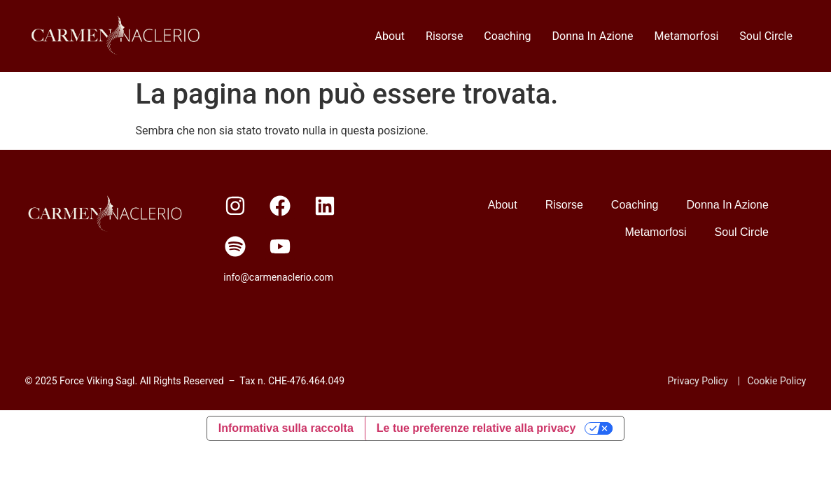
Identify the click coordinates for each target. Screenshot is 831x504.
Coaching (507, 36)
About (390, 36)
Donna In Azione (593, 36)
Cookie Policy (776, 381)
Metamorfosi (686, 36)
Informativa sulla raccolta (286, 428)
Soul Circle (766, 36)
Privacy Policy (698, 381)
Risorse (444, 36)
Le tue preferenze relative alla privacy (476, 428)
